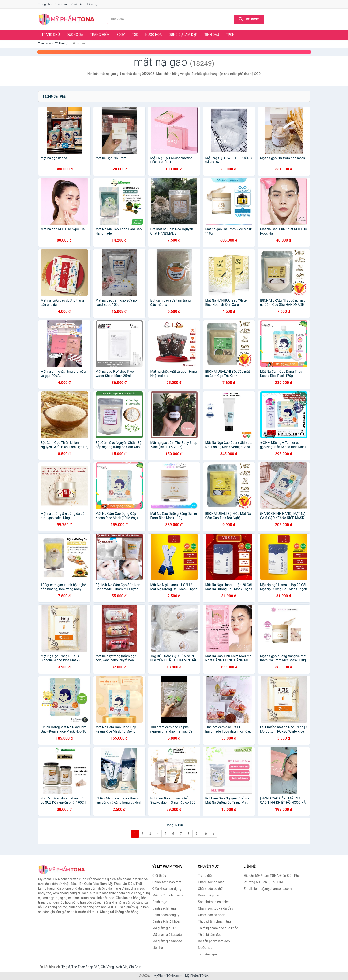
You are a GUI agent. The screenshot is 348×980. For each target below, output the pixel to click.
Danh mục (62, 4)
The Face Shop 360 (85, 967)
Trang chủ (45, 4)
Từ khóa (60, 44)
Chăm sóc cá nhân (211, 915)
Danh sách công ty (166, 915)
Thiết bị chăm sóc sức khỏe (218, 928)
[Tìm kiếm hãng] (170, 19)
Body (121, 35)
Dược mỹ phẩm (209, 895)
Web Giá (122, 967)
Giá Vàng (107, 967)
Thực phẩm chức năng (214, 921)
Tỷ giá (66, 967)
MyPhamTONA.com (168, 976)
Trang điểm (100, 35)
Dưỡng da (75, 35)
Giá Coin (135, 967)
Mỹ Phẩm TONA (196, 976)
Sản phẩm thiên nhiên (214, 902)
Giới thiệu (78, 4)
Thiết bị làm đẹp (210, 935)
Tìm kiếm (249, 19)
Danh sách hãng (164, 908)
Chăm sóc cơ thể (210, 889)
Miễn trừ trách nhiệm (167, 895)
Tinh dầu (212, 35)
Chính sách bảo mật (167, 882)
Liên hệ (92, 4)
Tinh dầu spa (207, 954)
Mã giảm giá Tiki (164, 928)
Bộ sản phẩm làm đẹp (214, 941)
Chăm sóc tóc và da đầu (216, 908)
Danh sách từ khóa (166, 921)
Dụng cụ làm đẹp (183, 35)
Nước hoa (154, 35)
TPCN (230, 35)
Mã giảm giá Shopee (167, 941)
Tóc (135, 35)
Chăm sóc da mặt (211, 882)
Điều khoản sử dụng (167, 889)
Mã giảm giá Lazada (167, 935)
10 (205, 834)
